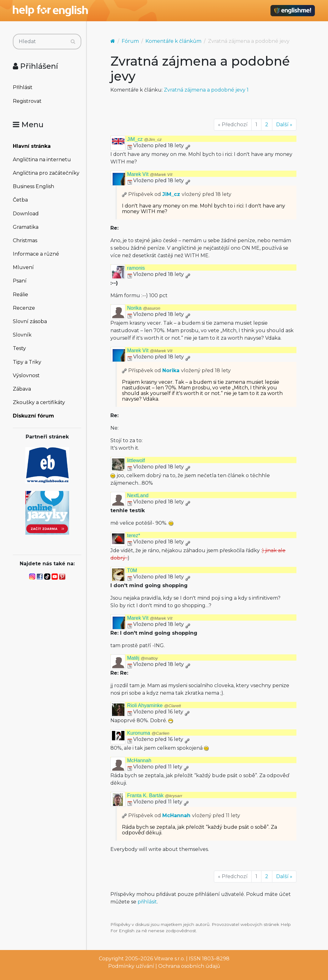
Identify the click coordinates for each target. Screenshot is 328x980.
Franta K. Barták (154, 795)
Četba (20, 200)
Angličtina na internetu (42, 160)
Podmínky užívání (131, 966)
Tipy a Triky (27, 362)
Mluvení (23, 267)
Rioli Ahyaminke (154, 705)
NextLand (138, 495)
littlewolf (136, 460)
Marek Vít (150, 174)
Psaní (20, 281)
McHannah (139, 760)
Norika (144, 308)
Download (26, 214)
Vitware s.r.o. (169, 959)
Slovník (22, 335)
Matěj (142, 658)
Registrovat (27, 101)
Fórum (130, 41)
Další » (284, 125)
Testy (19, 348)
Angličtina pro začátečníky (46, 173)
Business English (33, 186)
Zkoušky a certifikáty (39, 402)
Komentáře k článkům (173, 41)
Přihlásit (23, 87)
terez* (134, 535)
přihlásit (147, 902)
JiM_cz (144, 139)
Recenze (24, 308)
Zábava (22, 389)
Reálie (20, 295)
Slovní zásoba (30, 321)
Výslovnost (26, 375)
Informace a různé (36, 254)
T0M (132, 570)
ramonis (136, 268)
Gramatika (26, 227)
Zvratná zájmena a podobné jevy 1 (206, 90)
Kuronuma (148, 733)
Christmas (25, 240)
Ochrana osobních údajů (189, 966)
